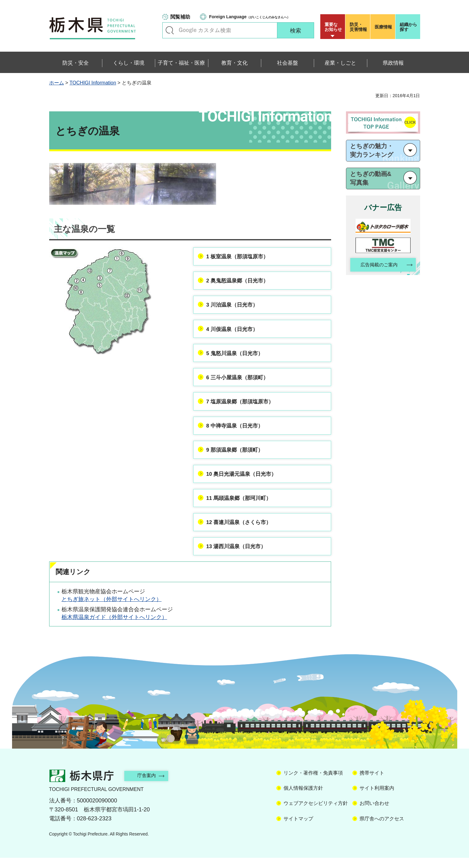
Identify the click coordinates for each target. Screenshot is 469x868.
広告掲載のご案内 (377, 265)
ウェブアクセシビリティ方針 (316, 813)
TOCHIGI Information (93, 83)
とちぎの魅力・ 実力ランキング (372, 150)
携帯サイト (372, 783)
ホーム (57, 83)
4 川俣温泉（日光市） (235, 332)
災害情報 (359, 27)
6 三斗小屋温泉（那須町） (240, 382)
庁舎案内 (150, 786)
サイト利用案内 (377, 798)
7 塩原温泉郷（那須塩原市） (243, 407)
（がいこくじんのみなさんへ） (249, 17)
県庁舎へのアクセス (382, 829)
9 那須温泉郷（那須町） (238, 457)
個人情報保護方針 (303, 798)
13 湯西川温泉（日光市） (239, 556)
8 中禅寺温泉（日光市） (238, 432)
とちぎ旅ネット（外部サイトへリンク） (112, 609)
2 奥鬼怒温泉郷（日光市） (240, 282)
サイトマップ (298, 829)
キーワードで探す (170, 30)
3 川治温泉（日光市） (235, 307)
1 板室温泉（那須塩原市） (240, 257)
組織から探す (408, 27)
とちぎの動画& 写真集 (371, 178)
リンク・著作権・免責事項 (313, 783)
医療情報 (383, 27)
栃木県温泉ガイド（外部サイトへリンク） (114, 627)
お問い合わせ (374, 813)
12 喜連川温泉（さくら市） (242, 531)
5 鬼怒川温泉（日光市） (238, 357)
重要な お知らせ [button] (333, 27)
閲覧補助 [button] (180, 17)
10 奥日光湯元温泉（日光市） (245, 482)
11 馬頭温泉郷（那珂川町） (242, 507)
